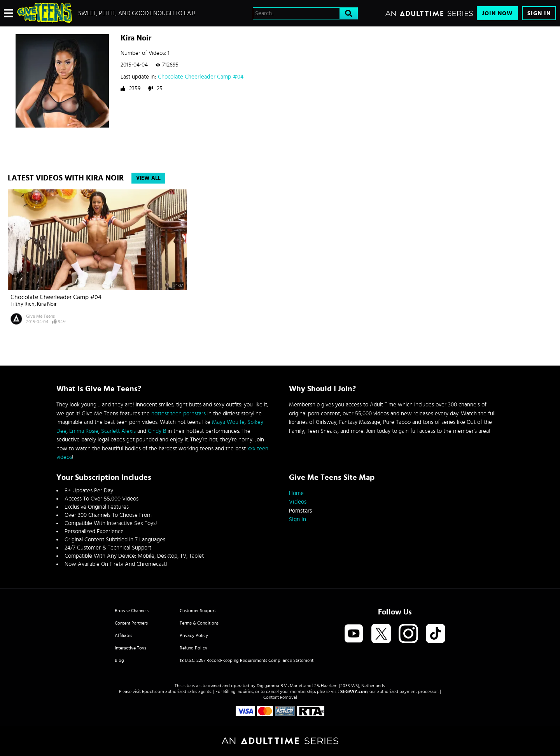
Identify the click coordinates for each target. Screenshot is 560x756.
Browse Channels (132, 611)
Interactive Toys (130, 648)
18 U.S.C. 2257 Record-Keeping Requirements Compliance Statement (247, 660)
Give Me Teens (40, 316)
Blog (119, 660)
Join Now (497, 13)
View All (148, 178)
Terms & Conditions (199, 623)
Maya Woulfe (228, 422)
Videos (298, 502)
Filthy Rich (23, 304)
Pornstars (300, 511)
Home (296, 493)
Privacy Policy (194, 635)
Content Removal (280, 697)
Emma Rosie (84, 431)
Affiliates (123, 635)
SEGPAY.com (354, 691)
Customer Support (198, 611)
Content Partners (131, 623)
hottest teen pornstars (178, 414)
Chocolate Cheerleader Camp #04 (201, 77)
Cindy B (157, 431)
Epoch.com (153, 691)
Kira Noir (47, 304)
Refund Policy (193, 648)
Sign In (539, 13)
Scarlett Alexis (118, 431)
